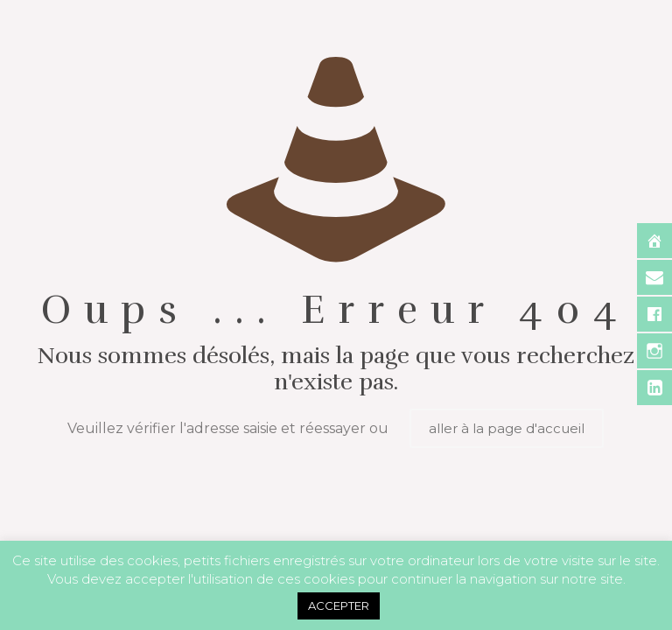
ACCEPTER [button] (339, 605)
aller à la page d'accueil (507, 428)
